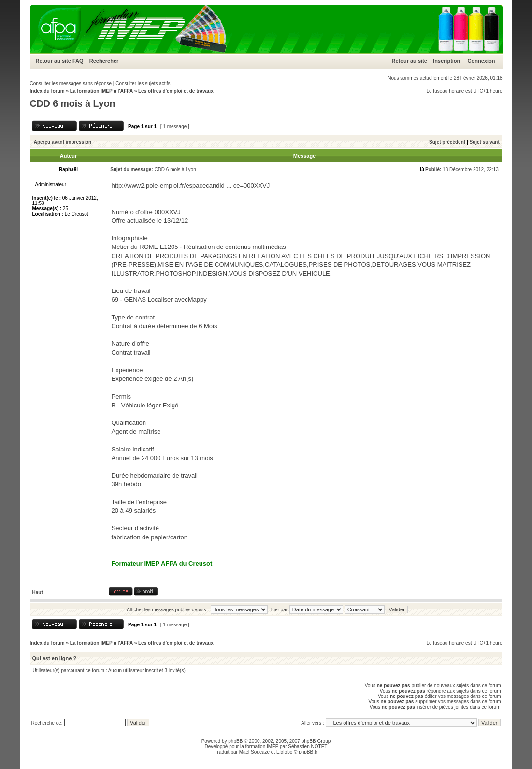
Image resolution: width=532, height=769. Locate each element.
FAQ (78, 61)
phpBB (235, 741)
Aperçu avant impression (63, 142)
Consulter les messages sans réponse (71, 83)
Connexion (482, 61)
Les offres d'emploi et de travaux (176, 91)
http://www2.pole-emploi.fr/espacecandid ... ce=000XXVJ (191, 185)
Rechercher (104, 61)
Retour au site (53, 61)
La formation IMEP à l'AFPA (101, 91)
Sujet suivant (484, 142)
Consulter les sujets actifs (143, 83)
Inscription (446, 61)
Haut (38, 592)
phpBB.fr (308, 752)
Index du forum (47, 91)
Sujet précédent (447, 142)
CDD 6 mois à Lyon (73, 103)
